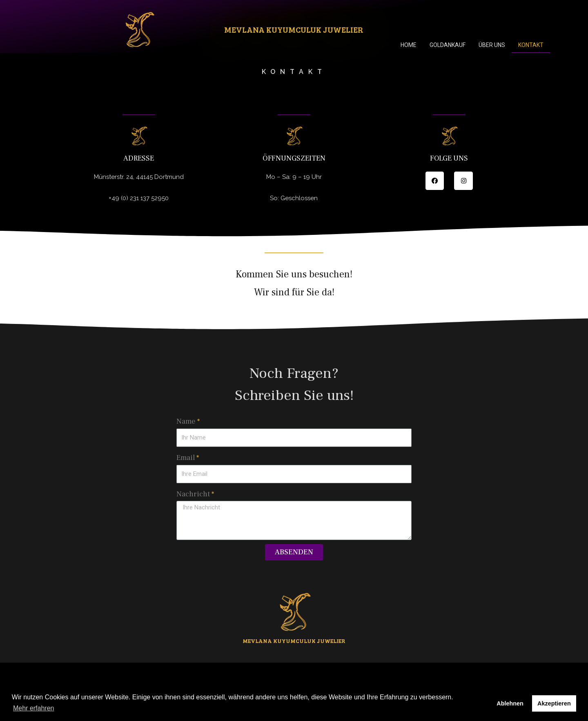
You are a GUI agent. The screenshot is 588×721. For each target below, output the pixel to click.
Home (409, 45)
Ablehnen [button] (510, 703)
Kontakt (531, 45)
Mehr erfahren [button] (34, 708)
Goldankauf (448, 45)
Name (186, 421)
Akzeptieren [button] (554, 703)
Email (186, 458)
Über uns (492, 45)
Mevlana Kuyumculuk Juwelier (294, 29)
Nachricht (193, 494)
